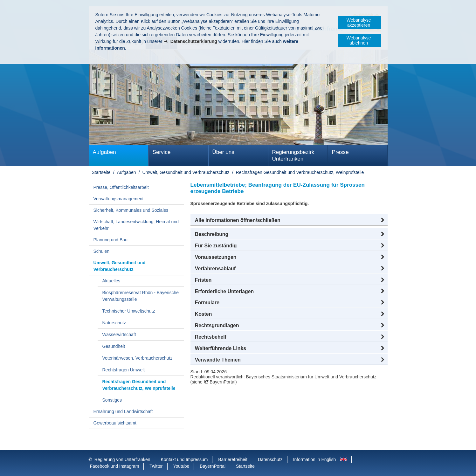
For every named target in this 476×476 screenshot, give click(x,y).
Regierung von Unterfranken (122, 459)
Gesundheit (114, 346)
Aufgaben (104, 152)
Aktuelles (111, 281)
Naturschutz (114, 323)
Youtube (181, 466)
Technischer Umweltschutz (129, 311)
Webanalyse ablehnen (359, 40)
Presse (340, 152)
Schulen (102, 251)
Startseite (101, 172)
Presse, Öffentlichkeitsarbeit (121, 187)
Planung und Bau (110, 240)
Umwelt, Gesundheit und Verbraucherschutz (186, 172)
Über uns (223, 152)
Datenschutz (270, 459)
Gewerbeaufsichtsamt (115, 423)
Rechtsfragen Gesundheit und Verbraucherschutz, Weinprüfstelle (300, 172)
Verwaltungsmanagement (119, 199)
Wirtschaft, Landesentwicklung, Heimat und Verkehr (136, 225)
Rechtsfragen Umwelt (124, 370)
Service (162, 152)
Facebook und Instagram (115, 466)
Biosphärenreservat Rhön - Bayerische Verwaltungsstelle (141, 296)
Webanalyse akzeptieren (359, 23)
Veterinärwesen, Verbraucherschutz (138, 358)
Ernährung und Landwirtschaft (123, 411)
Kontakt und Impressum (184, 459)
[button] (289, 220)
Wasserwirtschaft (119, 335)
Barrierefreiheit (233, 459)
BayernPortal (222, 382)
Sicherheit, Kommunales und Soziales (131, 210)
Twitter (156, 466)
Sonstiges (112, 400)
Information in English (315, 459)
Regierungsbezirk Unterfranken (293, 155)
